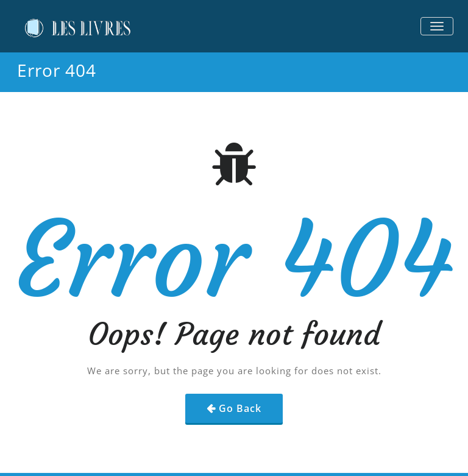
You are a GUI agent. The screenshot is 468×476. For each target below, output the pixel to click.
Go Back (240, 408)
